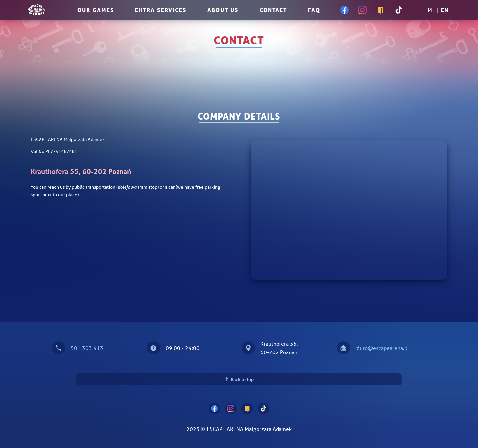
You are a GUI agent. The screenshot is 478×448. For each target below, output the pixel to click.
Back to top (239, 379)
